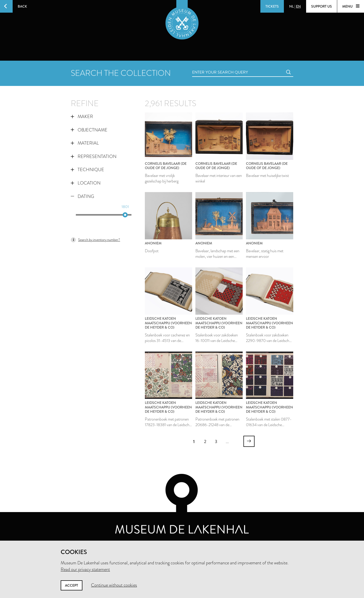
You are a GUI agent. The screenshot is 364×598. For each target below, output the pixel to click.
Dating (82, 196)
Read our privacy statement (85, 569)
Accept (72, 585)
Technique (87, 170)
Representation (94, 156)
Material (85, 143)
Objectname (89, 130)
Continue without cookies (114, 585)
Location (86, 183)
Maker (82, 117)
